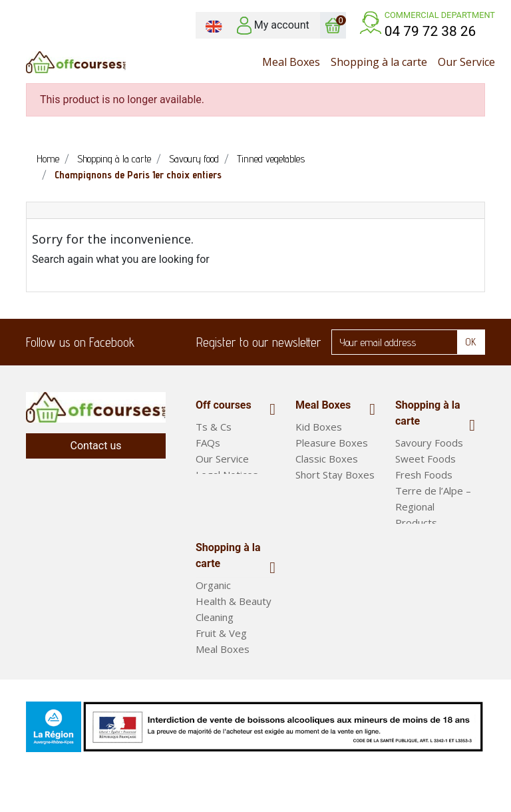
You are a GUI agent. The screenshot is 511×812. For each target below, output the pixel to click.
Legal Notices (227, 475)
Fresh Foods (424, 475)
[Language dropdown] (214, 25)
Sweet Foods (426, 459)
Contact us (96, 446)
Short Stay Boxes (335, 475)
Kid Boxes (319, 427)
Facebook (153, 342)
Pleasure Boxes (332, 443)
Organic (213, 608)
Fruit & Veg (221, 656)
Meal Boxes (323, 405)
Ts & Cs (214, 427)
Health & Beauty (234, 624)
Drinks (410, 538)
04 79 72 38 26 (430, 31)
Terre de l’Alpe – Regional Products (433, 507)
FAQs (208, 443)
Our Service (222, 459)
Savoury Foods (429, 443)
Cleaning (215, 640)
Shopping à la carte (428, 413)
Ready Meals (225, 688)
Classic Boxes (327, 459)
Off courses (224, 405)
